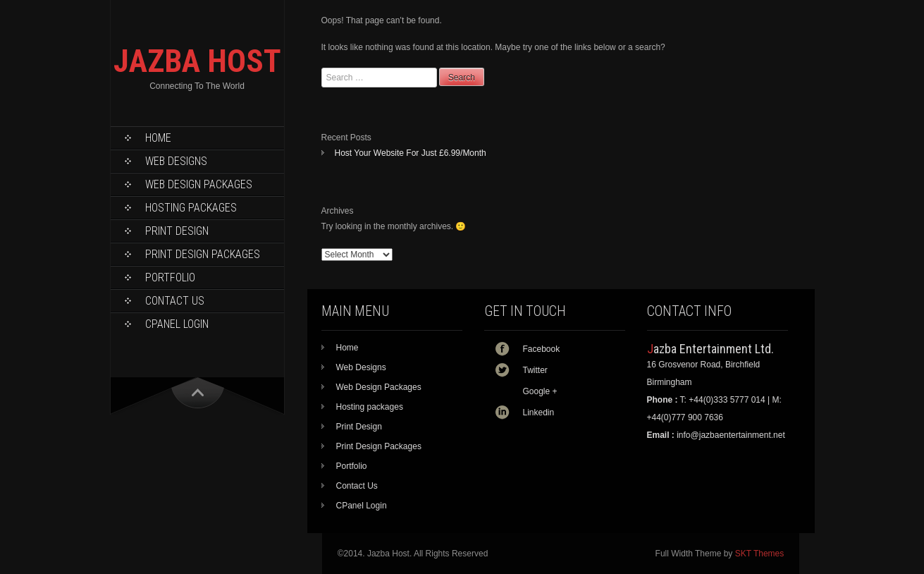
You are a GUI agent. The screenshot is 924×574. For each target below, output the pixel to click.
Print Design (177, 231)
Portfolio (170, 277)
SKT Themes (760, 554)
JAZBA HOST (197, 61)
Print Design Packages (203, 254)
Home (158, 138)
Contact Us (175, 301)
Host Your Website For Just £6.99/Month (411, 153)
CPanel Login (177, 324)
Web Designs (176, 161)
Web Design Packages (199, 184)
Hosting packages (191, 208)
